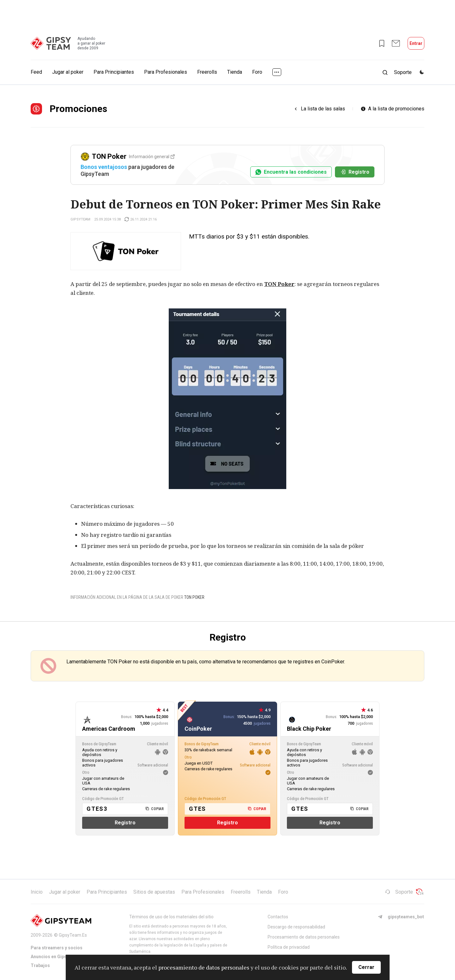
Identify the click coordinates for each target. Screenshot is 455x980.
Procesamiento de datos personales (304, 937)
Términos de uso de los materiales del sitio (171, 917)
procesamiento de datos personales (204, 967)
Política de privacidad (289, 947)
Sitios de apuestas (154, 892)
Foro (257, 72)
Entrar (416, 43)
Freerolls (207, 72)
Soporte (399, 892)
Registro (355, 172)
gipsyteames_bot (401, 917)
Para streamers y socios (57, 948)
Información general (152, 157)
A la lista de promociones (396, 109)
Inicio (37, 892)
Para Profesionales (166, 72)
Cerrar (366, 967)
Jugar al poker (68, 72)
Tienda (235, 72)
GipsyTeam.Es (73, 935)
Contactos (278, 917)
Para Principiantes (114, 72)
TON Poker (279, 284)
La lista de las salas (323, 109)
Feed (36, 72)
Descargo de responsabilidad (296, 927)
